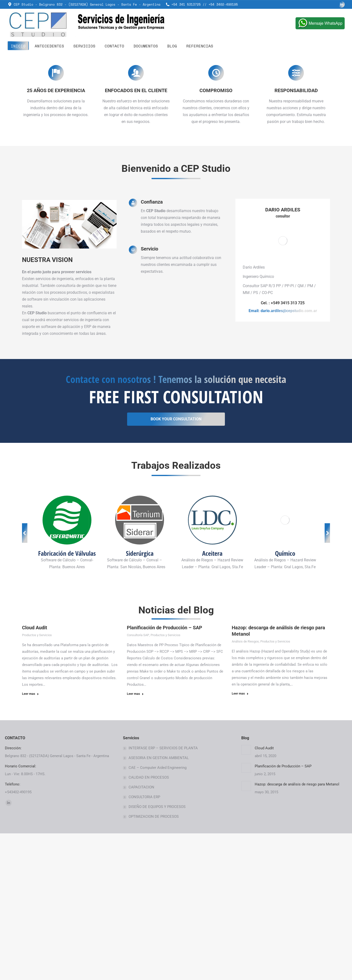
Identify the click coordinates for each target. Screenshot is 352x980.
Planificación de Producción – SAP (165, 774)
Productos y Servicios (37, 782)
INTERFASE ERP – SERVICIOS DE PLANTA (163, 895)
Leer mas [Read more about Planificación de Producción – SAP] (135, 840)
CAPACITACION (141, 934)
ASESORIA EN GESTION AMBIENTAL (159, 904)
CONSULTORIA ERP (144, 944)
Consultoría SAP (138, 782)
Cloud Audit (35, 774)
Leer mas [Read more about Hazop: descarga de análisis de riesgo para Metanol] (240, 840)
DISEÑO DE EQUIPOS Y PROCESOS (157, 953)
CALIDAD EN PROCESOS (149, 924)
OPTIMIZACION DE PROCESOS (154, 963)
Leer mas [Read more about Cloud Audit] (30, 840)
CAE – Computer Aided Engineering (158, 914)
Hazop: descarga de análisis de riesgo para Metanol (297, 931)
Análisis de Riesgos (245, 788)
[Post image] (246, 896)
